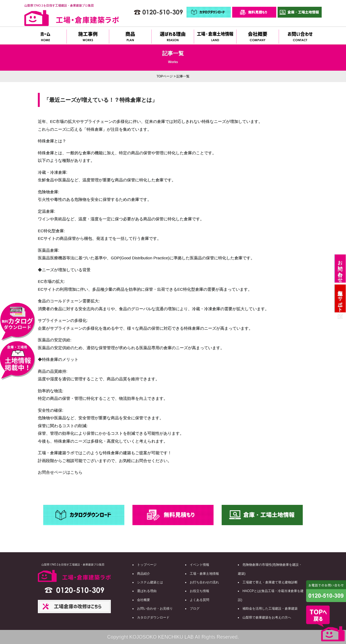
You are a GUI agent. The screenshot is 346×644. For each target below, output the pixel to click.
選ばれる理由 (147, 591)
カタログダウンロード (153, 617)
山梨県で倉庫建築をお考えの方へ (267, 617)
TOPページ (165, 76)
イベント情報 (199, 565)
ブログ (195, 609)
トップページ (147, 565)
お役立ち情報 (199, 591)
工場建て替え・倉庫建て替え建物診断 (270, 582)
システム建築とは (150, 582)
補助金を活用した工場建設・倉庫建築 (270, 609)
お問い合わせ (340, 269)
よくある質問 (199, 600)
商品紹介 (144, 574)
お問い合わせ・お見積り (155, 609)
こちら (76, 472)
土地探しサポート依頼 (340, 298)
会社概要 (144, 600)
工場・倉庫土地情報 (204, 574)
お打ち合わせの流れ (204, 582)
